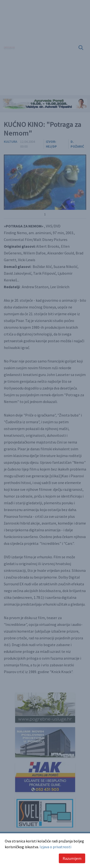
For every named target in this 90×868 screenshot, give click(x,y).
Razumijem (72, 858)
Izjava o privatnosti (55, 847)
